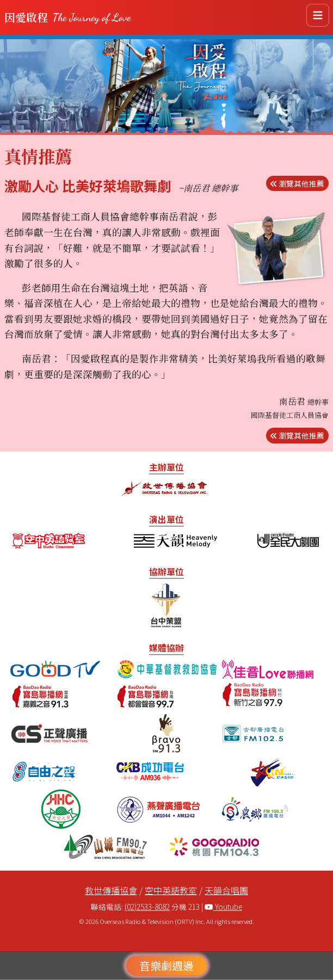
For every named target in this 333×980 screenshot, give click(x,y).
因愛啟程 (67, 17)
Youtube (223, 907)
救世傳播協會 (111, 890)
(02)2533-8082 (147, 907)
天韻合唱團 (226, 890)
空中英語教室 (171, 890)
